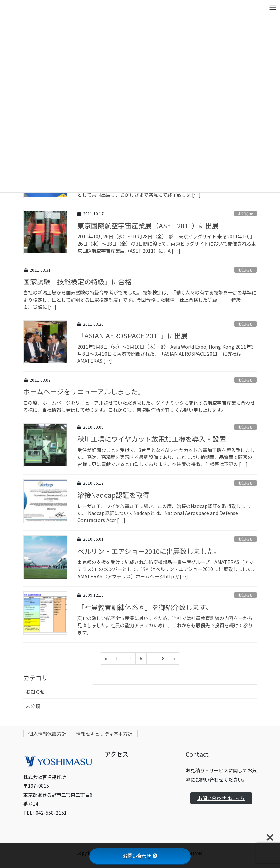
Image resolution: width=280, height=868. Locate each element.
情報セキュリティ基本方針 (104, 734)
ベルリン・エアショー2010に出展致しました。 (149, 551)
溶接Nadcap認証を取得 (113, 495)
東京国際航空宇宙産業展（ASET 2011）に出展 (148, 225)
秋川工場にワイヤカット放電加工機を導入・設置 (152, 439)
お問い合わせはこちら (221, 798)
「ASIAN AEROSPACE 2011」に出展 (133, 336)
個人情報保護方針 (47, 734)
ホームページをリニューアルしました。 (84, 392)
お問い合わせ (140, 856)
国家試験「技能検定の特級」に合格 (77, 282)
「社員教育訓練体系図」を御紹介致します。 (145, 607)
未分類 (33, 706)
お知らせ (246, 214)
